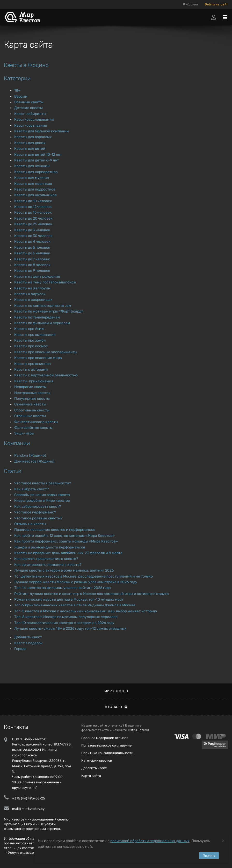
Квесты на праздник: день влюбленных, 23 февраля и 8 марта (68, 553)
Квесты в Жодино (26, 65)
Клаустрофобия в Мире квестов (42, 501)
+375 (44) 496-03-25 (29, 798)
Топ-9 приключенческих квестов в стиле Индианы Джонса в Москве (75, 605)
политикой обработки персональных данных (150, 841)
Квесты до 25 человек (33, 224)
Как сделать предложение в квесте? (46, 559)
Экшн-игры (24, 433)
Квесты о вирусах (30, 294)
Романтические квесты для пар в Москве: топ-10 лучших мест (69, 599)
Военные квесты (29, 102)
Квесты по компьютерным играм (43, 306)
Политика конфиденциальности (107, 753)
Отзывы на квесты (30, 524)
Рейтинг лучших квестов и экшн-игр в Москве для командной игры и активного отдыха (92, 594)
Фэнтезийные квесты (33, 428)
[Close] (223, 840)
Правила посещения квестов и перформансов (55, 530)
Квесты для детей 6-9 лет (37, 160)
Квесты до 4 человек (32, 242)
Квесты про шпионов (32, 364)
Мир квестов (116, 691)
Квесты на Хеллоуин (32, 288)
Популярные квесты (32, 399)
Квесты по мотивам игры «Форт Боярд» (49, 311)
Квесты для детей (30, 149)
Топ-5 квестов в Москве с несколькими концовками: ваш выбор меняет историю (86, 611)
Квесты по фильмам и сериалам (42, 323)
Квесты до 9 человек (32, 271)
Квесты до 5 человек (32, 247)
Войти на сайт (216, 4)
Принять (209, 856)
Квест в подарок (28, 643)
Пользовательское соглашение (106, 745)
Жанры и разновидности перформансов (50, 547)
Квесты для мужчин (32, 178)
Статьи (13, 471)
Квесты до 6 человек (32, 253)
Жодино (190, 4)
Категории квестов (97, 760)
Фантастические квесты (36, 422)
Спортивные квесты (32, 410)
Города (20, 649)
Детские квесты (28, 108)
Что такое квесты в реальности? (43, 483)
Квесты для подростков (35, 189)
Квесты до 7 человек (32, 259)
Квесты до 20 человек (33, 218)
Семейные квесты (30, 404)
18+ (17, 90)
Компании (17, 443)
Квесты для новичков (33, 184)
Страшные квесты (30, 416)
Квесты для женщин (32, 166)
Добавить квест (28, 637)
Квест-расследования (34, 120)
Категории (17, 78)
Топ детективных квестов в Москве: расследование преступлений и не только (84, 576)
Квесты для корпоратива (36, 172)
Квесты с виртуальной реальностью (46, 375)
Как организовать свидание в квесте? (48, 565)
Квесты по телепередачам (37, 317)
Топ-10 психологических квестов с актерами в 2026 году (64, 623)
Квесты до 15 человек (33, 212)
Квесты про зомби (30, 340)
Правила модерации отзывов (105, 738)
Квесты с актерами (31, 369)
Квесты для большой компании (42, 131)
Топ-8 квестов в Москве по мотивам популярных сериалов (66, 617)
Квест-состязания (31, 126)
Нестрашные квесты (32, 393)
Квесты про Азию (29, 329)
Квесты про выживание (35, 335)
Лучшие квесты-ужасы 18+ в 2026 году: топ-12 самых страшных (70, 629)
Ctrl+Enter (138, 730)
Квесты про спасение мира (38, 358)
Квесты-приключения (34, 381)
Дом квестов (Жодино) (34, 461)
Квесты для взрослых (33, 137)
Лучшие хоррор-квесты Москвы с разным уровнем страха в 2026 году (76, 582)
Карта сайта (91, 776)
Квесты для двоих (30, 143)
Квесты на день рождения (37, 277)
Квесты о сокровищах (33, 300)
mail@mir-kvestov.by (28, 809)
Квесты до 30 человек (33, 236)
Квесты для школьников (35, 195)
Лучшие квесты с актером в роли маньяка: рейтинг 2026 (64, 570)
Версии (21, 96)
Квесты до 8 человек (32, 265)
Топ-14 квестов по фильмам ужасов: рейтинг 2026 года (63, 588)
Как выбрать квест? (31, 489)
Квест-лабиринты (30, 114)
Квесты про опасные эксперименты (46, 352)
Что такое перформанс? (35, 512)
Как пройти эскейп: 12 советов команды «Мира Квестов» (64, 536)
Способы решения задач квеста (42, 495)
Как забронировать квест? (38, 507)
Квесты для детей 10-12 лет (38, 155)
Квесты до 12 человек (33, 207)
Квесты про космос (31, 346)
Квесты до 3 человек (32, 230)
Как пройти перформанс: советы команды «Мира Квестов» (66, 541)
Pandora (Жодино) (30, 455)
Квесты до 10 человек (33, 201)
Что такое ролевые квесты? (38, 518)
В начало (116, 707)
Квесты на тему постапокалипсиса (45, 282)
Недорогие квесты (30, 387)
